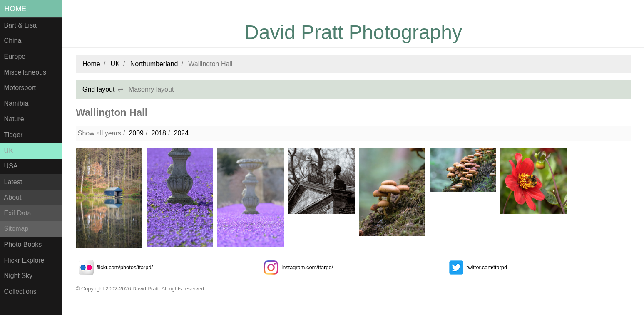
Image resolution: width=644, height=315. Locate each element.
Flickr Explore (24, 260)
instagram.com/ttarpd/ (297, 267)
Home (16, 9)
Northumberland (154, 64)
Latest (13, 182)
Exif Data (18, 213)
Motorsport (20, 88)
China (13, 41)
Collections (20, 291)
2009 (136, 133)
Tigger (14, 135)
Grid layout (98, 89)
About (13, 197)
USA (11, 166)
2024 (181, 133)
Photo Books (23, 244)
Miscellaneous (25, 72)
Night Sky (18, 276)
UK (9, 151)
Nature (14, 119)
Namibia (16, 104)
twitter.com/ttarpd (476, 267)
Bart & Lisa (20, 25)
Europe (15, 56)
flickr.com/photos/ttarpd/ (114, 267)
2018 (159, 133)
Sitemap (16, 229)
